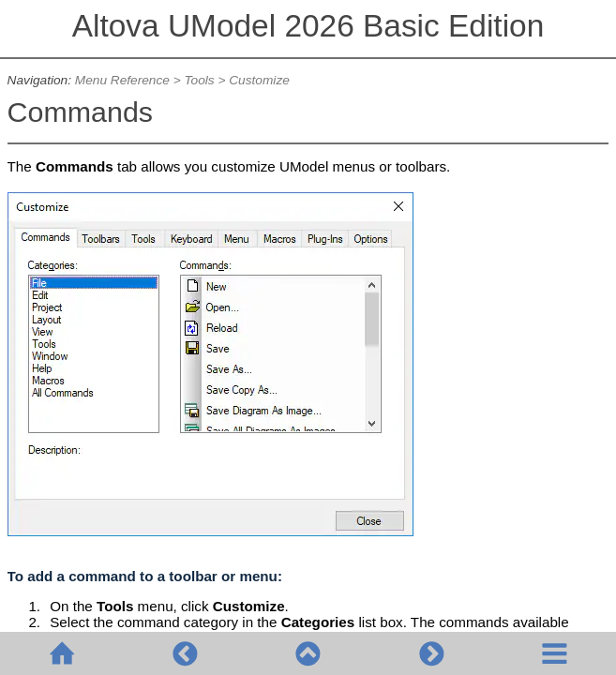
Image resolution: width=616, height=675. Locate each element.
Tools (199, 80)
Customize (259, 80)
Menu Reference (122, 80)
